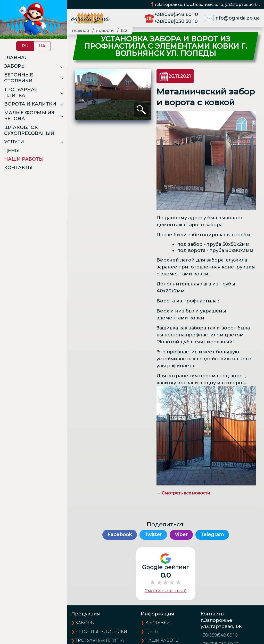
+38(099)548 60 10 (176, 14)
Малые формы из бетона (29, 116)
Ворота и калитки (30, 104)
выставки (158, 623)
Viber (181, 535)
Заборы (15, 66)
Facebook (120, 535)
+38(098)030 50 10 (176, 21)
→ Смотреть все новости (183, 493)
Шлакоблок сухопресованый (29, 130)
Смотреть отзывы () (166, 591)
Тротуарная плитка (21, 93)
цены (152, 632)
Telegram (212, 535)
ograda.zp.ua (90, 18)
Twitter (153, 535)
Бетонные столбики (19, 78)
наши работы (162, 640)
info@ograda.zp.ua (237, 18)
